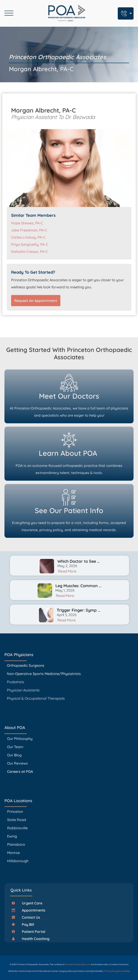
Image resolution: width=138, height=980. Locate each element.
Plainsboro (17, 844)
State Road (17, 820)
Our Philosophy (20, 739)
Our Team (15, 747)
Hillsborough (18, 861)
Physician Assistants (24, 690)
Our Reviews (17, 763)
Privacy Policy (111, 971)
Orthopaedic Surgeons (26, 665)
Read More (67, 571)
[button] (29, 903)
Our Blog (14, 755)
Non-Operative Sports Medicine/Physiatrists (44, 674)
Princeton (15, 811)
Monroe (13, 853)
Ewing (12, 836)
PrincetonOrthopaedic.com (77, 964)
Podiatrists (16, 682)
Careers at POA (20, 771)
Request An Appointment (36, 301)
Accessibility (124, 971)
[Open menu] (9, 13)
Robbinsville (17, 828)
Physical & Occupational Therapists (36, 698)
